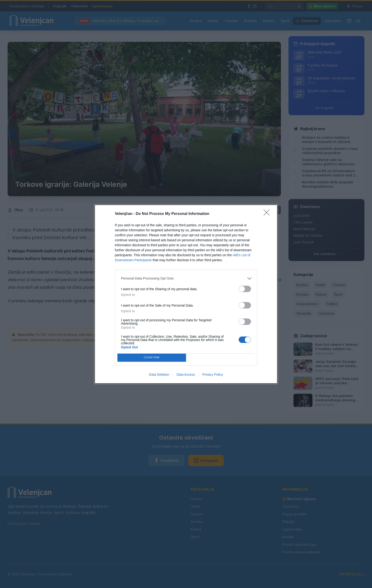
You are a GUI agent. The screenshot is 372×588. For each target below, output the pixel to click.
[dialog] (186, 294)
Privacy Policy (213, 375)
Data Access (186, 375)
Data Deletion (159, 375)
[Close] (268, 214)
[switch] (245, 289)
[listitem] (186, 278)
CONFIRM (152, 358)
